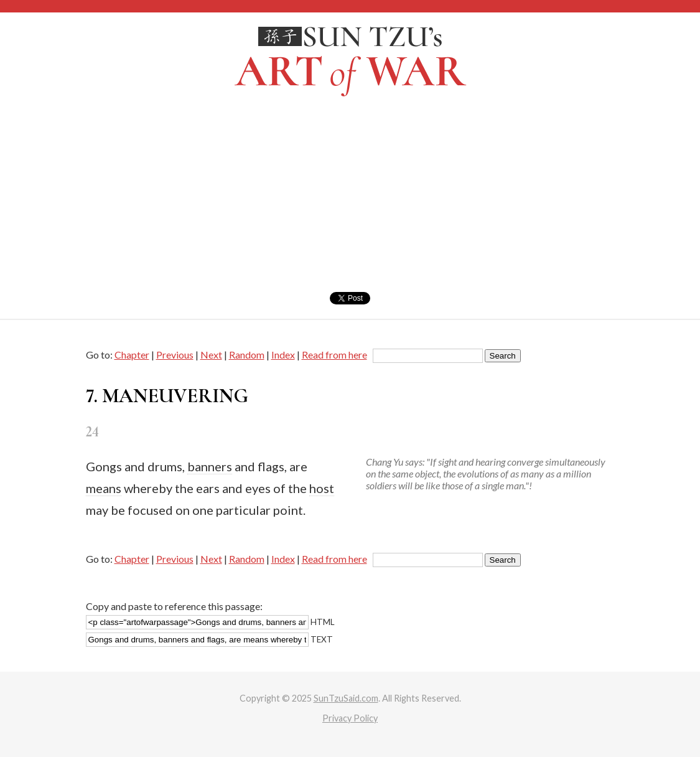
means (104, 488)
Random (247, 355)
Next (211, 355)
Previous (175, 355)
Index (283, 355)
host (322, 488)
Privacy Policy (350, 718)
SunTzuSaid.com (346, 698)
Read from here (334, 355)
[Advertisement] (350, 199)
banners (210, 466)
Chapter (132, 355)
